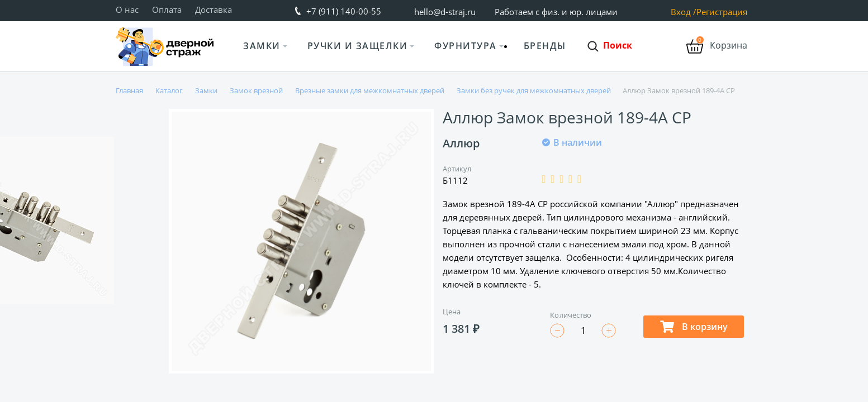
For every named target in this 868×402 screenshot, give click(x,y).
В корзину (694, 327)
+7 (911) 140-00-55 (344, 11)
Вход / (684, 12)
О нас (127, 9)
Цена (452, 312)
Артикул (457, 169)
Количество (571, 315)
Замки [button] (262, 46)
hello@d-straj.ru (445, 12)
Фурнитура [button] (466, 46)
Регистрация (722, 12)
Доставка (214, 9)
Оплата (167, 9)
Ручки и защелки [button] (358, 46)
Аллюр (461, 143)
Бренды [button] (545, 46)
